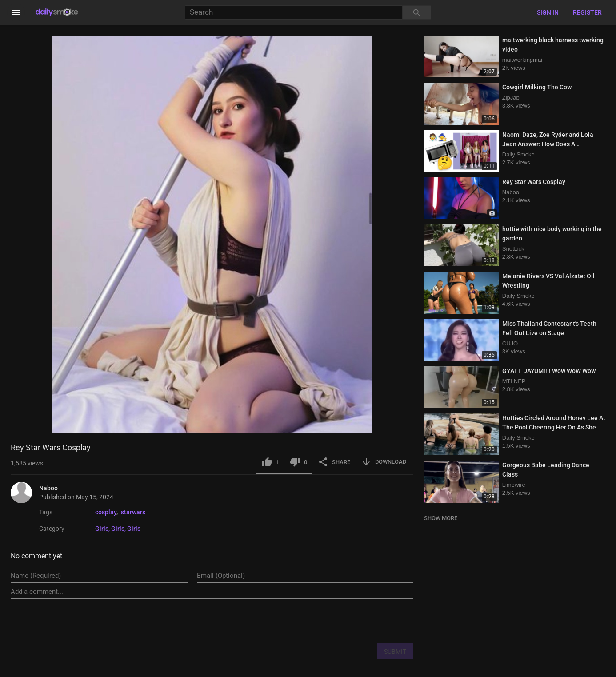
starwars (133, 512)
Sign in (548, 12)
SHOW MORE (441, 518)
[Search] (294, 13)
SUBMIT (395, 652)
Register (587, 12)
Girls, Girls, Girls (118, 529)
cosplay (106, 512)
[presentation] (346, 621)
